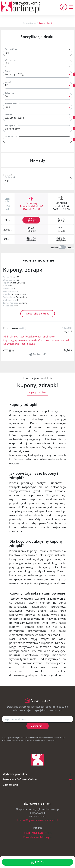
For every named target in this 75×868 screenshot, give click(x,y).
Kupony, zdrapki (45, 23)
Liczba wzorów (11, 136)
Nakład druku (11, 177)
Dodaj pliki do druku (38, 314)
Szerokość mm (11, 49)
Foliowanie (10, 93)
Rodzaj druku (11, 125)
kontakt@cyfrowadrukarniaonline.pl (37, 820)
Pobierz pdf (38, 354)
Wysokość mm (11, 60)
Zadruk (8, 82)
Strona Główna (29, 23)
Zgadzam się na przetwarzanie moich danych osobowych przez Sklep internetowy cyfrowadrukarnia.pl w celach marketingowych (36, 739)
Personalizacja (11, 104)
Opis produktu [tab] (37, 393)
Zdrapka (9, 114)
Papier (8, 71)
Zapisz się (38, 726)
